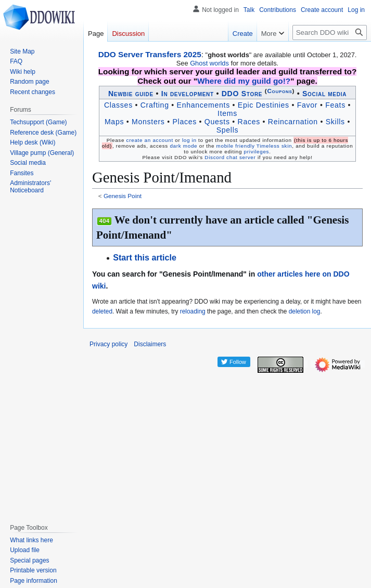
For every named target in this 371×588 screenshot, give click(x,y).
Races (249, 122)
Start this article (145, 257)
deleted (102, 311)
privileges (257, 152)
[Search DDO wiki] (330, 32)
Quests (217, 122)
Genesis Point (123, 196)
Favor (308, 105)
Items (227, 113)
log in (189, 140)
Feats (335, 105)
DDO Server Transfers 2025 (150, 54)
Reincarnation (293, 122)
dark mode (183, 146)
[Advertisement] (44, 357)
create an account (150, 140)
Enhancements (203, 105)
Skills (335, 122)
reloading (193, 311)
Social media (324, 94)
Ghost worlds (209, 63)
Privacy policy (108, 344)
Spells (228, 130)
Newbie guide (131, 94)
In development (188, 94)
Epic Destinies (264, 105)
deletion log (305, 311)
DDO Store (242, 94)
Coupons (279, 91)
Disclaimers (150, 344)
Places (184, 122)
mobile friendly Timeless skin (254, 146)
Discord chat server (230, 157)
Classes (118, 105)
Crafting (155, 105)
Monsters (148, 122)
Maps (114, 122)
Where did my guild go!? (244, 81)
